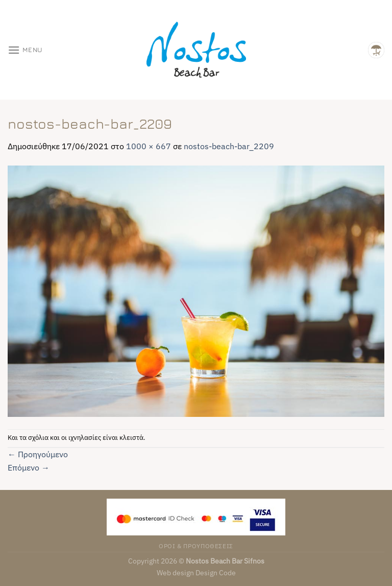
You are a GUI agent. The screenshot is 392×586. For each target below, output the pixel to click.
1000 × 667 (149, 146)
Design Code (216, 572)
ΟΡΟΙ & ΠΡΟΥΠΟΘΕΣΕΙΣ (196, 546)
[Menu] (25, 50)
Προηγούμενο (38, 454)
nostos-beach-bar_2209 (229, 146)
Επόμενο (29, 467)
